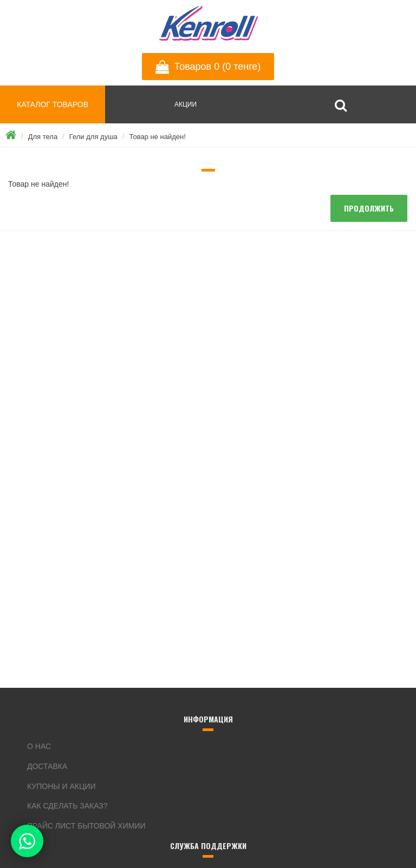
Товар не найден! (157, 137)
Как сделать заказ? (67, 806)
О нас (39, 746)
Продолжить (369, 208)
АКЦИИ (186, 104)
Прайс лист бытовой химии (86, 826)
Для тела (43, 137)
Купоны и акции (61, 786)
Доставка (47, 766)
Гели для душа (93, 137)
